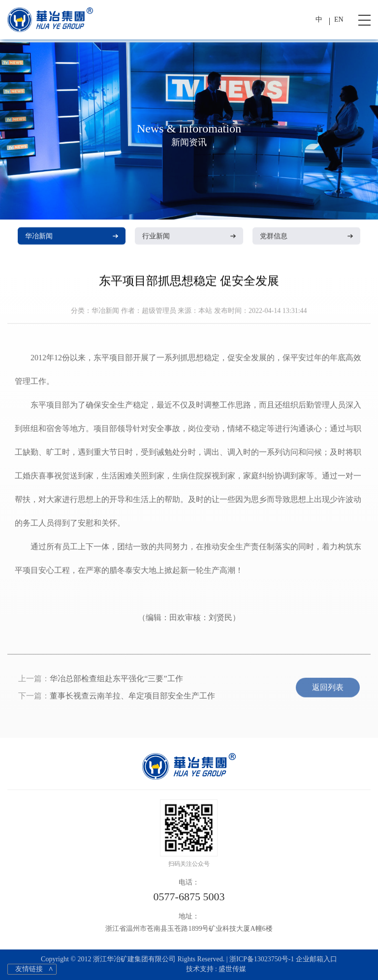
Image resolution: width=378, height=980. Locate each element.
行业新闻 (189, 237)
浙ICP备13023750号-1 (262, 959)
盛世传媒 (232, 969)
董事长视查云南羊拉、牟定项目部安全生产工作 (132, 699)
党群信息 (306, 237)
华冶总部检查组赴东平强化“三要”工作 (116, 681)
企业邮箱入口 (316, 959)
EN (339, 19)
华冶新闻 (72, 237)
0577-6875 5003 (189, 897)
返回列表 (328, 690)
